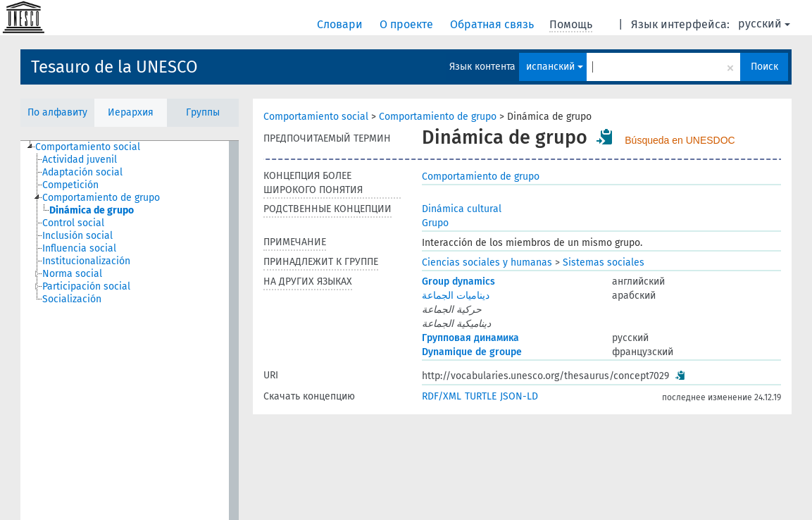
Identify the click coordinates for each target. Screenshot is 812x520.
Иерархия (131, 112)
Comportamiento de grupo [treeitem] (101, 198)
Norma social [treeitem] (72, 274)
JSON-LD (519, 396)
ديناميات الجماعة (456, 296)
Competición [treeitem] (70, 185)
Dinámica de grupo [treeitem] (92, 210)
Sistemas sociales (604, 262)
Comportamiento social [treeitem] (88, 147)
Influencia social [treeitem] (79, 248)
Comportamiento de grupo (438, 117)
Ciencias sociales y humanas (487, 262)
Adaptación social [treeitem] (82, 172)
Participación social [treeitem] (86, 286)
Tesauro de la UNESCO (114, 67)
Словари (341, 24)
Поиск (764, 67)
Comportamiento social (316, 117)
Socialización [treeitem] (72, 299)
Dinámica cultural (462, 209)
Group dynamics (458, 281)
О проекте (408, 24)
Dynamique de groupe (472, 352)
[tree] (130, 330)
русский (764, 24)
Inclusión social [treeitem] (77, 236)
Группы (203, 112)
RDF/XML (442, 396)
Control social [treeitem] (73, 223)
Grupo (435, 223)
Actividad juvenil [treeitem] (80, 160)
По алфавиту (57, 112)
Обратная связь (493, 24)
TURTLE (481, 396)
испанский (555, 67)
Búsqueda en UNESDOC (680, 140)
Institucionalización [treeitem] (86, 261)
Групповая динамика (470, 338)
